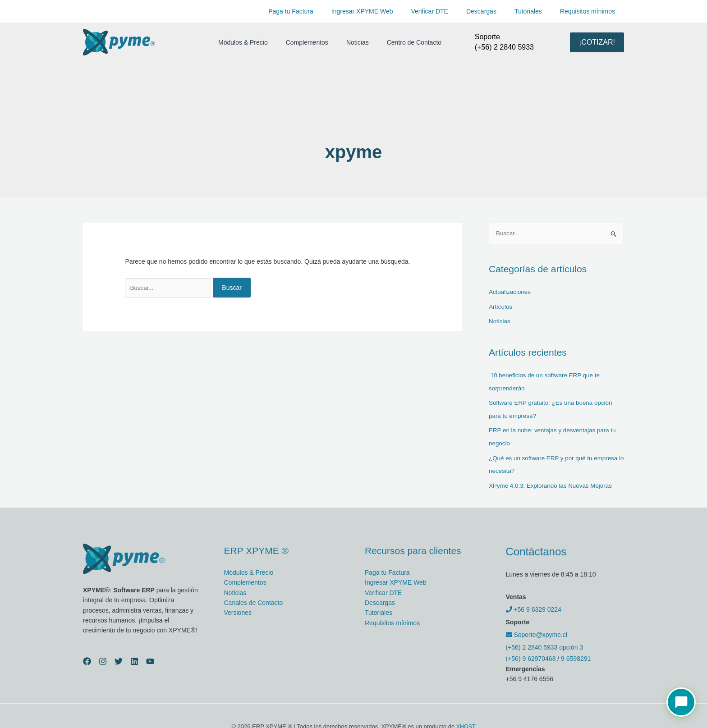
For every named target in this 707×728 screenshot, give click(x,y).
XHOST (466, 723)
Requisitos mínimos (590, 11)
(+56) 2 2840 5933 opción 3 (545, 644)
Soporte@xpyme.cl (537, 631)
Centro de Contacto (395, 42)
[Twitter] (119, 658)
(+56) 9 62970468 (531, 655)
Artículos (501, 307)
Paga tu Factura (321, 11)
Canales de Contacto (254, 599)
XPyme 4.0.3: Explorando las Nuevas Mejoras (553, 482)
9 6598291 (576, 655)
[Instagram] (103, 658)
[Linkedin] (134, 658)
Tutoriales (536, 11)
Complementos (299, 42)
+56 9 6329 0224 (534, 606)
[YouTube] (150, 658)
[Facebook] (87, 658)
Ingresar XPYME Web (387, 11)
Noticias (344, 42)
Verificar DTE (449, 11)
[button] (597, 42)
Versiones (238, 609)
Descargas (495, 11)
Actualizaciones (511, 292)
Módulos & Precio (240, 42)
